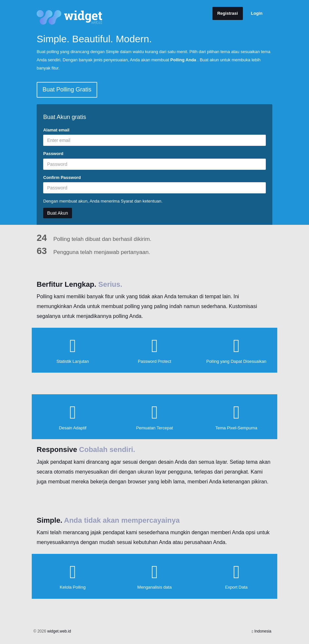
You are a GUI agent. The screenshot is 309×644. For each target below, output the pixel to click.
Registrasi (228, 13)
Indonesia (262, 631)
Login (257, 13)
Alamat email (56, 130)
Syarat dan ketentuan (141, 201)
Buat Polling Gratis (67, 89)
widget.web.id (59, 631)
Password (53, 154)
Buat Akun (58, 213)
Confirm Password (62, 177)
